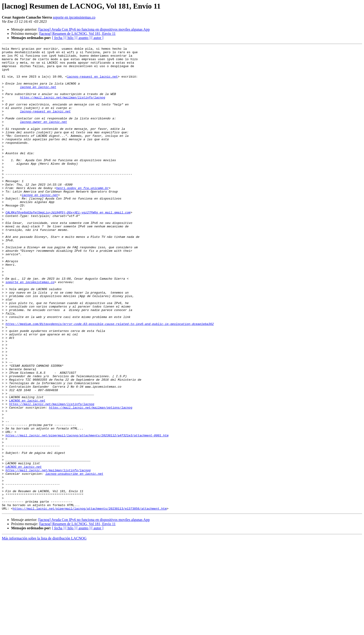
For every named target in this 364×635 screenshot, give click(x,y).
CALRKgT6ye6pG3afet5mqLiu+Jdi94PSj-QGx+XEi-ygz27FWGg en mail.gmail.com (68, 246)
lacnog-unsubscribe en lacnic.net (74, 559)
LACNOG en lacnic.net (27, 471)
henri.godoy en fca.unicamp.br (82, 216)
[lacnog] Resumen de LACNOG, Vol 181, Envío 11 (77, 34)
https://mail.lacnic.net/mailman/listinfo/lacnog (63, 108)
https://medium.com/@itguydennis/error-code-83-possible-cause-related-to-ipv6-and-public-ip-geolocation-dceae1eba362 (110, 380)
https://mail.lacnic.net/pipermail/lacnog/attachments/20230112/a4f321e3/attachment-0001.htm (87, 513)
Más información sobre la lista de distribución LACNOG (44, 631)
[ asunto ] (83, 38)
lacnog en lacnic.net (38, 95)
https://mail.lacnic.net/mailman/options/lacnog (91, 480)
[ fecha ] (58, 38)
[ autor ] (97, 38)
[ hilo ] (71, 38)
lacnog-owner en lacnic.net (44, 137)
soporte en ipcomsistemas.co (74, 17)
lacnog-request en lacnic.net (92, 83)
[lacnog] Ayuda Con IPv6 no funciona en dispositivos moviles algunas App (94, 29)
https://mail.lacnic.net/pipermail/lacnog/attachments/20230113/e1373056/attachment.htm (90, 601)
